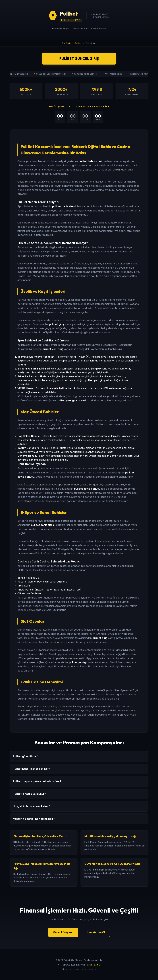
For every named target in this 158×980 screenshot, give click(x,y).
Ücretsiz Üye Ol (95, 932)
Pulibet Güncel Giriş (79, 59)
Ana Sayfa (66, 43)
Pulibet (78, 43)
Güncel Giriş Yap (63, 932)
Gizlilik (89, 965)
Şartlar (97, 965)
